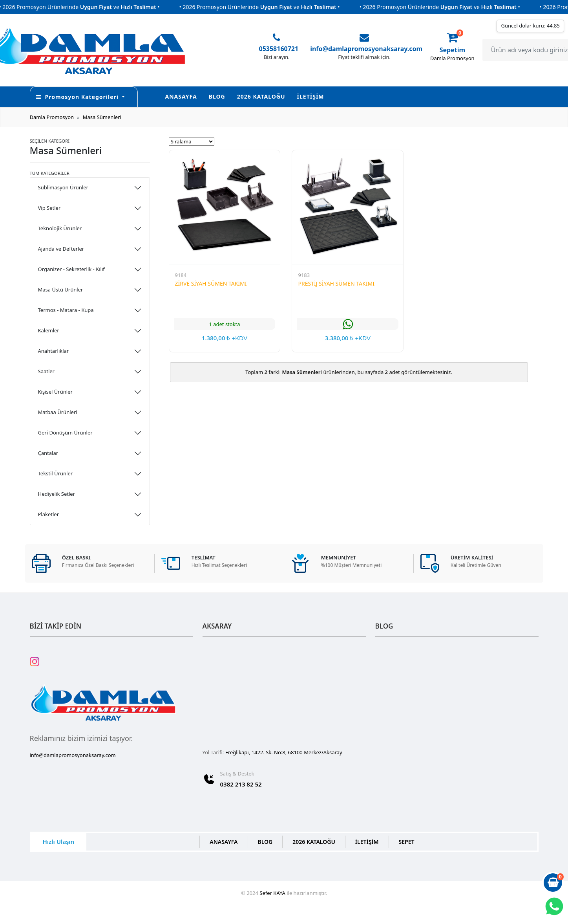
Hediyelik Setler (57, 494)
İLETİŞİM (311, 96)
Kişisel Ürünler (55, 392)
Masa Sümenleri (102, 117)
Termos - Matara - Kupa (66, 310)
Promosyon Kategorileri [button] (78, 97)
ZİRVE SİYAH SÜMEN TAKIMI (211, 283)
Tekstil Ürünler (56, 473)
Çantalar (48, 453)
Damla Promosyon (52, 117)
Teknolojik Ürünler (60, 228)
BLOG (217, 96)
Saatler (46, 371)
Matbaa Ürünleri (58, 412)
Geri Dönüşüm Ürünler (65, 433)
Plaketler (49, 514)
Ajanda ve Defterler (61, 249)
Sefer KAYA (272, 893)
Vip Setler (49, 208)
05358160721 (279, 49)
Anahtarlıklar (54, 351)
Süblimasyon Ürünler (63, 187)
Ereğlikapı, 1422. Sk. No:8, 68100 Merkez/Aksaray (284, 752)
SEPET (407, 842)
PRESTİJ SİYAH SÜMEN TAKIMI (336, 283)
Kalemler (49, 330)
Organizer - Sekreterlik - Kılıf (71, 269)
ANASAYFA (181, 96)
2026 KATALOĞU (261, 96)
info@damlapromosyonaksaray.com (366, 49)
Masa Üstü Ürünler (61, 290)
